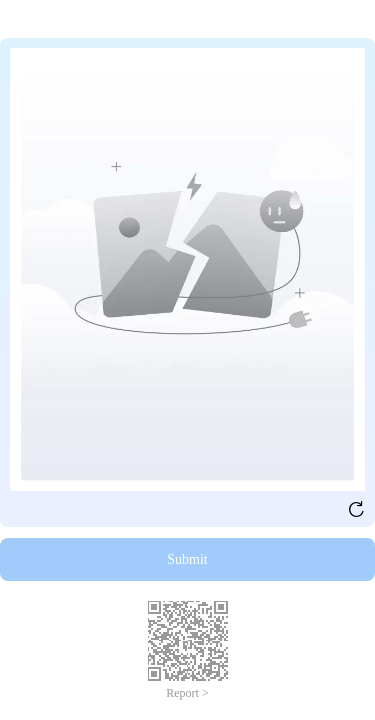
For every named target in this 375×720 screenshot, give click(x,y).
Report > (187, 693)
